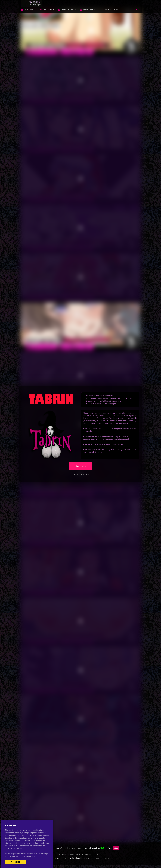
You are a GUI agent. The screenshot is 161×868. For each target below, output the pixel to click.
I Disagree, (80, 474)
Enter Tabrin (80, 466)
